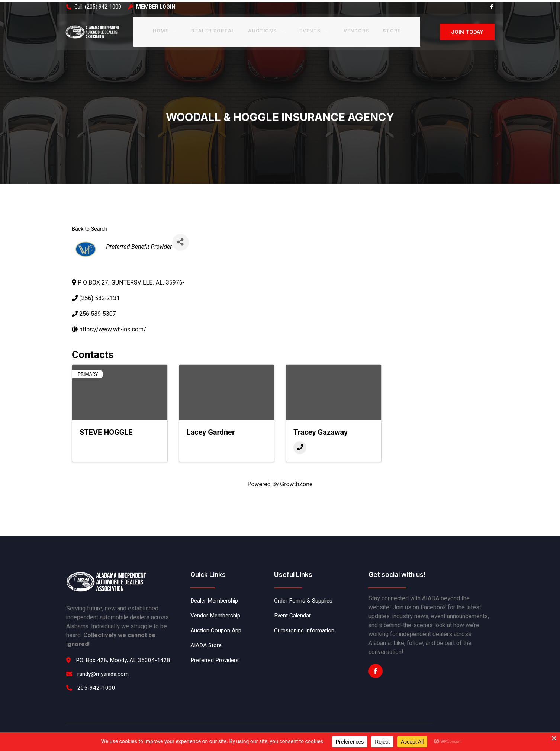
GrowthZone (296, 480)
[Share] (181, 238)
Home (166, 29)
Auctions (267, 29)
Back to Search (90, 225)
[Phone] (300, 444)
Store (390, 29)
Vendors (355, 29)
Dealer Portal (213, 29)
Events (314, 29)
